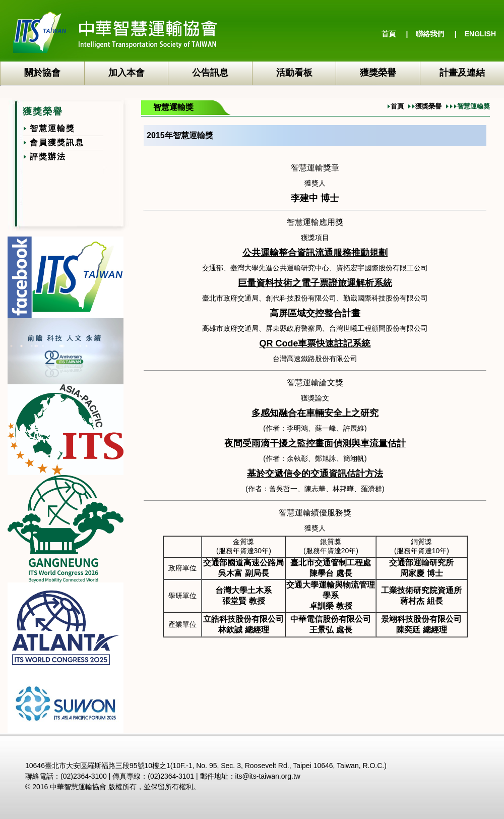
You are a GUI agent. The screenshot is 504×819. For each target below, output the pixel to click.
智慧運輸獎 (52, 128)
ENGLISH (480, 34)
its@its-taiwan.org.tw (268, 776)
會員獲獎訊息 (57, 142)
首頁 (389, 34)
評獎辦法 (48, 157)
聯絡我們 (430, 34)
